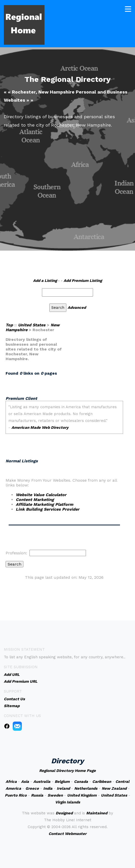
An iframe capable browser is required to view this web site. (64, 423)
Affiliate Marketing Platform (44, 504)
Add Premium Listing (83, 281)
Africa (11, 782)
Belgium (62, 782)
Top (9, 325)
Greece (32, 788)
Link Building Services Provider (48, 509)
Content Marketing (35, 500)
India (48, 788)
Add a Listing (45, 281)
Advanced (77, 308)
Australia (42, 782)
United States (32, 325)
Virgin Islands (68, 802)
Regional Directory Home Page (67, 771)
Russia (37, 795)
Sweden (55, 795)
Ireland (63, 788)
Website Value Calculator (41, 495)
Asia (25, 782)
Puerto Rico (16, 795)
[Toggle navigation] (128, 9)
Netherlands (86, 788)
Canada (81, 782)
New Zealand (114, 788)
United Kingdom (82, 795)
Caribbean (102, 782)
